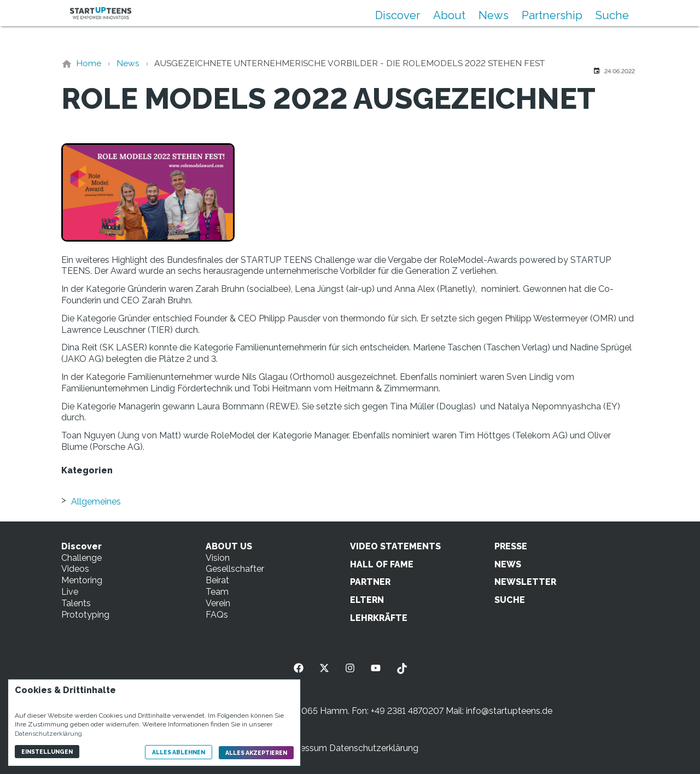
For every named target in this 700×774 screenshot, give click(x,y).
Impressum (304, 748)
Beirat (217, 580)
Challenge (81, 558)
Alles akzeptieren (256, 753)
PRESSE (511, 546)
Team (217, 592)
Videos (75, 569)
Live (70, 592)
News (494, 15)
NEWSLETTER (525, 582)
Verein (218, 603)
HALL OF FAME (382, 564)
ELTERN (367, 600)
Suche (612, 15)
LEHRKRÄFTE (379, 618)
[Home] (89, 63)
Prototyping (85, 615)
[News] (128, 63)
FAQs (217, 615)
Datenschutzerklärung (374, 748)
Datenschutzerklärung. (49, 734)
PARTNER (370, 582)
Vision (218, 558)
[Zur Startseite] (101, 13)
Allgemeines (96, 502)
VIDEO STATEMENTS (395, 546)
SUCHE (510, 600)
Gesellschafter (235, 569)
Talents (76, 603)
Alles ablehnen (179, 752)
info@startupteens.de (509, 711)
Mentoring (82, 580)
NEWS (508, 564)
